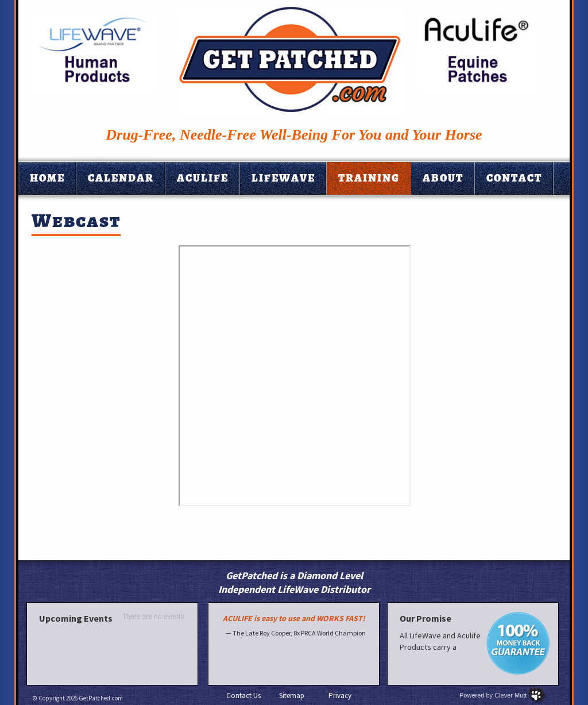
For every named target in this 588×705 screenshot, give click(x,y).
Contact (514, 178)
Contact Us (243, 696)
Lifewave (283, 178)
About (443, 178)
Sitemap (292, 696)
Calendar (121, 178)
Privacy (340, 696)
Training (369, 178)
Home (47, 178)
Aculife (203, 178)
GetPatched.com (101, 698)
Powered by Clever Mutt (493, 695)
